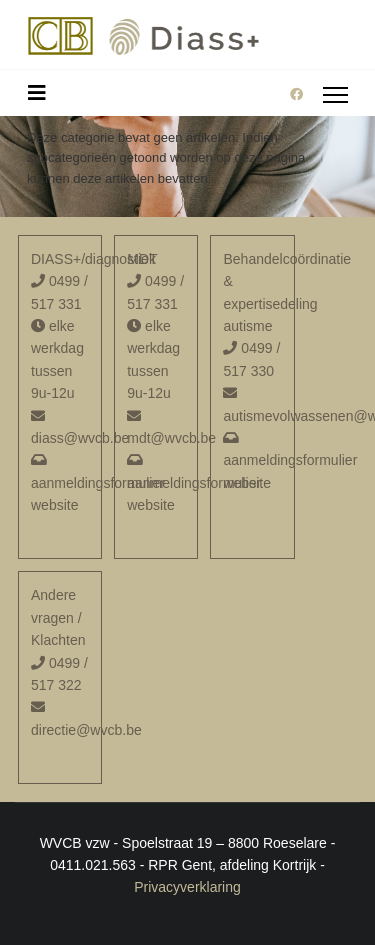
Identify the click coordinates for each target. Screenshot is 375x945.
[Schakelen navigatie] (37, 93)
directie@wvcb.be (86, 730)
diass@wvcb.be (80, 438)
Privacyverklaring (187, 887)
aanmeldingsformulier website (98, 483)
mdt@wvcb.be (171, 438)
